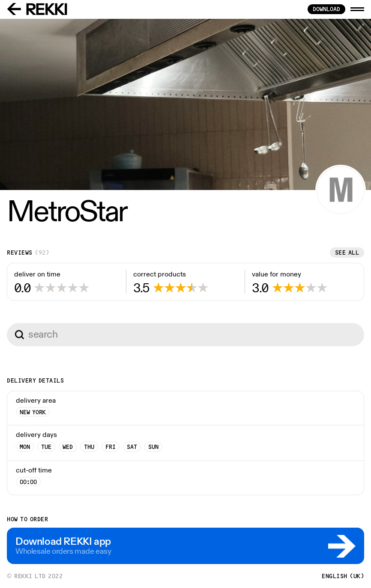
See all (347, 252)
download (326, 9)
